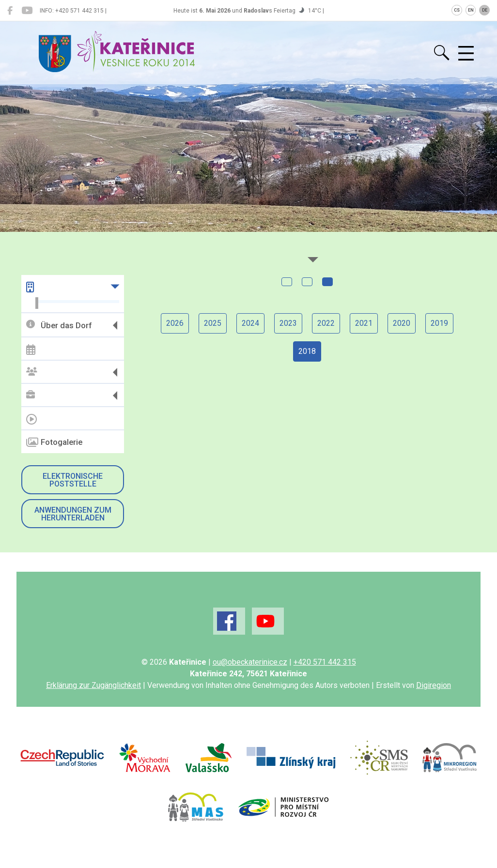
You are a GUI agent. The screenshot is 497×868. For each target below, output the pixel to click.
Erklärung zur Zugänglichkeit (93, 685)
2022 (326, 323)
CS (457, 10)
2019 (439, 323)
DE (485, 10)
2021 (364, 323)
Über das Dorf (59, 325)
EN (471, 10)
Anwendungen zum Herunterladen (73, 514)
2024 (250, 323)
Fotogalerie (54, 442)
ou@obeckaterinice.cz (250, 662)
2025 (213, 323)
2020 (402, 323)
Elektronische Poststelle (73, 480)
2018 (307, 351)
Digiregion (434, 685)
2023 (288, 323)
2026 (175, 323)
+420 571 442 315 (325, 662)
